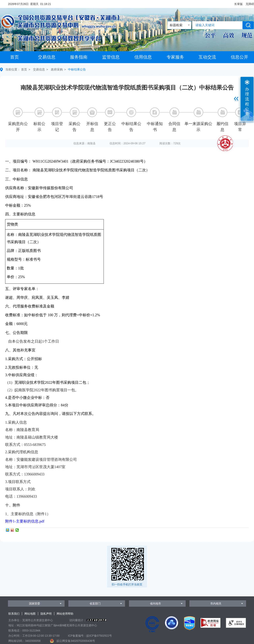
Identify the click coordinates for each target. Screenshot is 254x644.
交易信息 (47, 57)
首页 (15, 57)
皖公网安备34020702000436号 (76, 641)
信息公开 (239, 57)
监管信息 (111, 57)
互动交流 (207, 57)
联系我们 (14, 614)
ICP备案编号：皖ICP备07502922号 (90, 636)
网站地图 (30, 614)
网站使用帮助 (65, 614)
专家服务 (175, 57)
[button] (238, 4)
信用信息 (143, 57)
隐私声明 (46, 614)
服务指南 (79, 57)
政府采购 (57, 69)
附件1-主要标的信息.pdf (25, 521)
